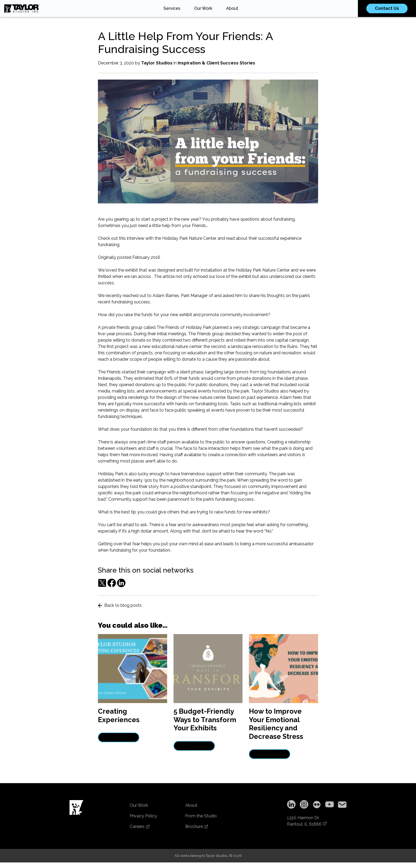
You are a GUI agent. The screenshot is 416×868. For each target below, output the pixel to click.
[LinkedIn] (291, 805)
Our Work (203, 8)
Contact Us (387, 8)
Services (172, 8)
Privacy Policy (143, 816)
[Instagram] (304, 805)
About (232, 8)
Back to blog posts (120, 605)
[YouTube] (330, 805)
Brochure (197, 826)
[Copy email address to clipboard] (342, 805)
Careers (140, 826)
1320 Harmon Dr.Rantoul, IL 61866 (307, 821)
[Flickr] (317, 805)
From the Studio (201, 816)
